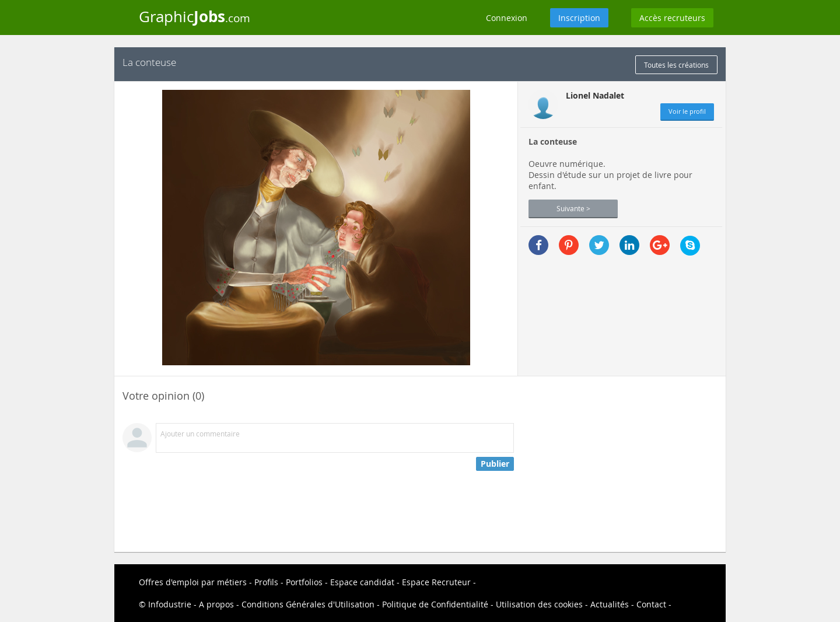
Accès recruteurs (672, 18)
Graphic (195, 16)
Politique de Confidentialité (435, 604)
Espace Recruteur (436, 582)
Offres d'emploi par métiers (193, 582)
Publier (495, 464)
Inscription (579, 18)
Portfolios (304, 582)
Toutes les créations (676, 65)
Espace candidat (362, 582)
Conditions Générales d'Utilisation (308, 604)
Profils (266, 582)
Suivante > (573, 208)
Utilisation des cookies (539, 604)
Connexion (507, 18)
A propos (216, 604)
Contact (651, 604)
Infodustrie (170, 604)
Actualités (610, 604)
